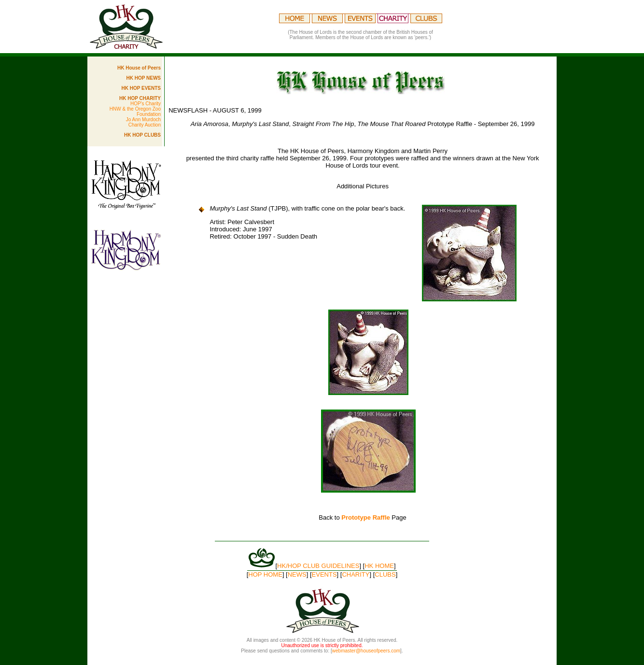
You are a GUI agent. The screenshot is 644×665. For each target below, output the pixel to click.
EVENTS (324, 574)
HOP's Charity (146, 104)
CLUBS (385, 574)
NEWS (297, 574)
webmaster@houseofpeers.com (366, 651)
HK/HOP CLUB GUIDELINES (318, 566)
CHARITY (356, 574)
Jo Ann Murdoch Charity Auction (143, 122)
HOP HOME (265, 574)
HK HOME (379, 566)
